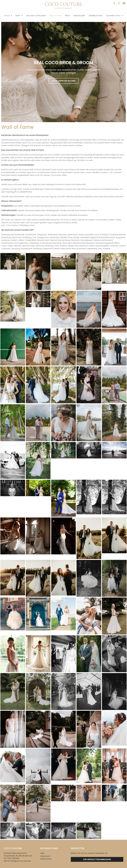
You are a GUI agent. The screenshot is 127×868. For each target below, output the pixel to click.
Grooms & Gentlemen (36, 16)
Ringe (67, 16)
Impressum (45, 856)
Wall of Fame (55, 16)
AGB (42, 853)
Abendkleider (79, 16)
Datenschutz (46, 859)
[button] (4, 72)
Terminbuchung (96, 16)
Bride (19, 16)
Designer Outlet (115, 16)
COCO (8, 16)
